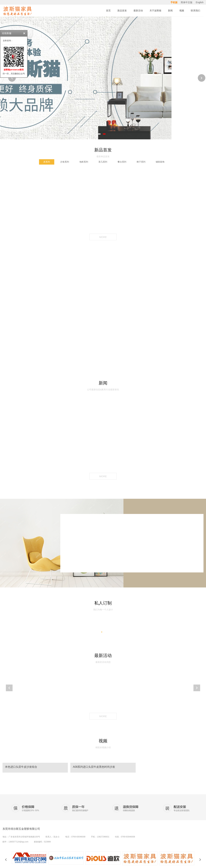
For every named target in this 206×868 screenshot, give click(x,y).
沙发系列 (65, 162)
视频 (103, 741)
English (200, 2)
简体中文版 (187, 2)
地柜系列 (84, 162)
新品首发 (103, 150)
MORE (103, 237)
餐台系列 (122, 162)
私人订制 (103, 603)
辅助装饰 (160, 162)
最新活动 (103, 655)
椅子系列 (141, 162)
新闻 (103, 383)
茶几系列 (103, 162)
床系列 (47, 162)
